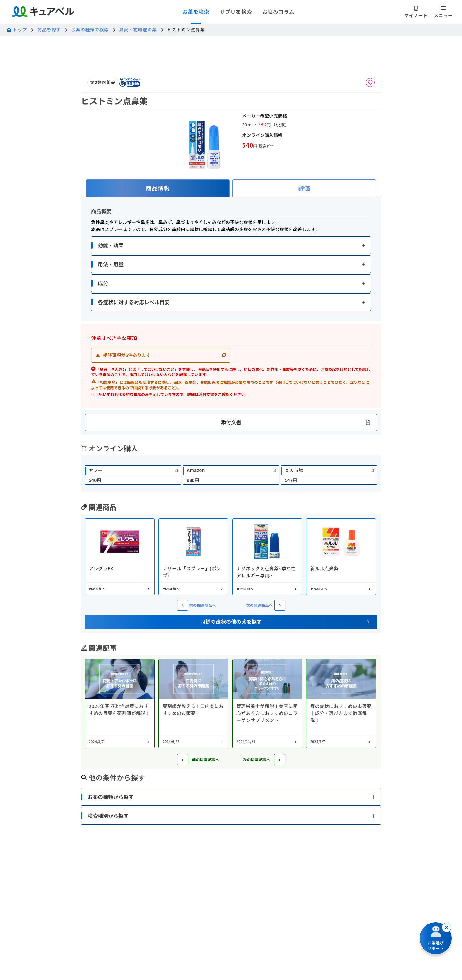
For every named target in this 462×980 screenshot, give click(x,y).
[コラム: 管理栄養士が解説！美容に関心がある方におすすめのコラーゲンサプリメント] (267, 704)
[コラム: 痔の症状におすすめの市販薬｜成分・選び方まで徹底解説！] (341, 704)
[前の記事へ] (183, 760)
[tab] (158, 188)
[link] (133, 475)
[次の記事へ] (280, 760)
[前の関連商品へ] (183, 605)
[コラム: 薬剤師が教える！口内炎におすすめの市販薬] (193, 704)
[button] (231, 245)
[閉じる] (447, 927)
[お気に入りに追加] (370, 82)
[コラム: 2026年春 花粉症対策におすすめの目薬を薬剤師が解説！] (120, 704)
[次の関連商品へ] (280, 605)
